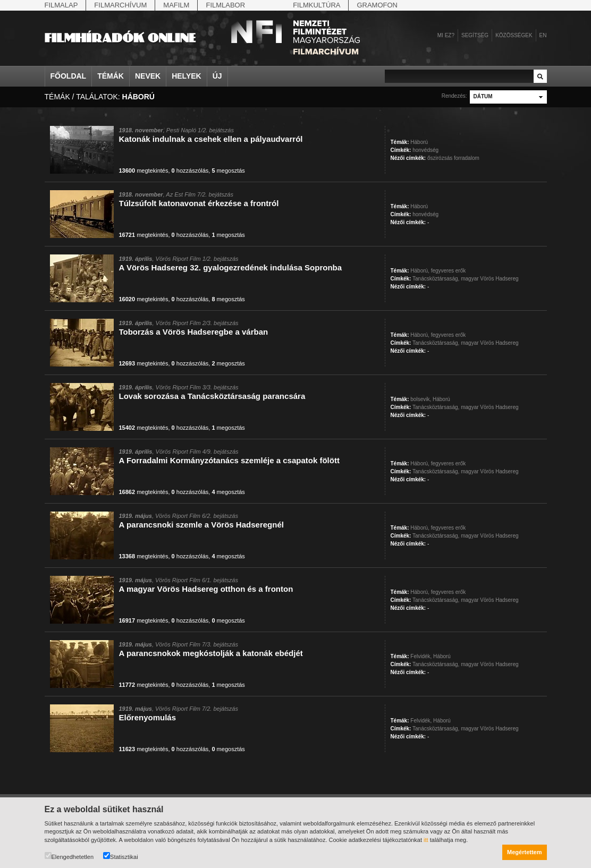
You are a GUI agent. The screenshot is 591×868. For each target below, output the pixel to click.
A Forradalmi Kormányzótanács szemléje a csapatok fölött (229, 460)
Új (217, 76)
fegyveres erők (449, 271)
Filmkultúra (316, 5)
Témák (111, 76)
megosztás (228, 171)
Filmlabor (225, 5)
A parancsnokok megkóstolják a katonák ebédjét (211, 653)
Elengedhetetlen (69, 856)
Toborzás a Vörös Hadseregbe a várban (194, 332)
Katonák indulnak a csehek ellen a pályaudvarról (211, 139)
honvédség (425, 150)
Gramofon (377, 5)
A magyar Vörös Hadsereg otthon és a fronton (206, 589)
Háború (419, 142)
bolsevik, (421, 399)
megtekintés (144, 171)
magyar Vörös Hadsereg (489, 279)
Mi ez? (446, 35)
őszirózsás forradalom (453, 158)
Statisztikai (121, 856)
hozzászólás (190, 171)
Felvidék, (421, 656)
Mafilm (176, 5)
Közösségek (514, 35)
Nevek (148, 76)
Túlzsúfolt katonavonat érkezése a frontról (199, 203)
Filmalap (61, 5)
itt (426, 840)
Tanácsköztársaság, (436, 279)
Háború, (420, 271)
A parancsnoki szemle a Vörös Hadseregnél (201, 525)
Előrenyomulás (148, 717)
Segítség (475, 35)
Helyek (187, 76)
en (543, 35)
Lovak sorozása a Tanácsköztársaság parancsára (212, 396)
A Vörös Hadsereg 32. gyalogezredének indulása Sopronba (231, 267)
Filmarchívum (120, 5)
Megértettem (524, 852)
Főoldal (69, 76)
